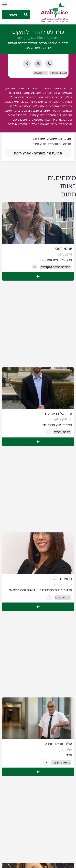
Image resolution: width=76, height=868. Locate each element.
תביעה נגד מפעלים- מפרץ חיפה (38, 153)
